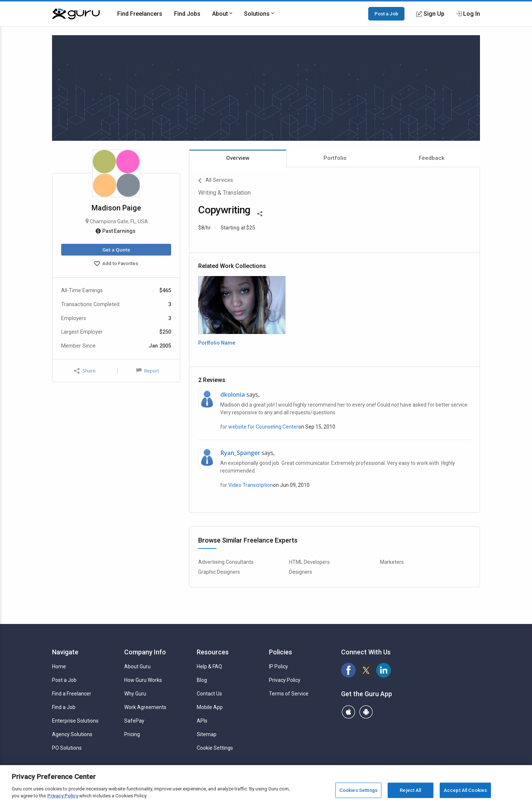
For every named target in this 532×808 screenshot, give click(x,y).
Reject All (410, 791)
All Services (216, 181)
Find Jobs (187, 14)
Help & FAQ (209, 666)
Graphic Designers (219, 572)
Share (85, 371)
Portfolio (335, 158)
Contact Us (209, 694)
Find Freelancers (140, 14)
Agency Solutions (72, 734)
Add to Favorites (116, 264)
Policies (280, 652)
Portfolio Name (217, 343)
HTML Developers (309, 562)
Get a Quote (116, 250)
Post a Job (386, 14)
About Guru (137, 666)
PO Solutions (67, 748)
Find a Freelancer (72, 694)
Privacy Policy (285, 680)
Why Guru (135, 694)
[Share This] (260, 213)
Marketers (392, 562)
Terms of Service (289, 694)
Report (148, 371)
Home (59, 666)
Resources (213, 652)
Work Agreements (145, 707)
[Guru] (76, 14)
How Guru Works (143, 680)
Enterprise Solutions (75, 721)
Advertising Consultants (226, 562)
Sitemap (207, 734)
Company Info (145, 652)
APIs (202, 721)
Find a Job (64, 707)
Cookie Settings (215, 748)
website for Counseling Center (263, 427)
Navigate (65, 652)
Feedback (432, 158)
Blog (202, 680)
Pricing (132, 734)
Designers (301, 572)
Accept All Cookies (465, 791)
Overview (238, 158)
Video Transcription (251, 485)
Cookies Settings (358, 791)
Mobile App (210, 707)
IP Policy (278, 666)
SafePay (134, 721)
